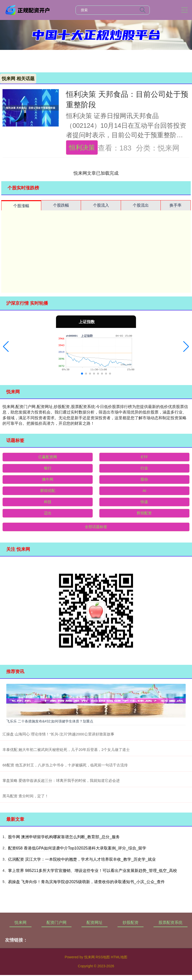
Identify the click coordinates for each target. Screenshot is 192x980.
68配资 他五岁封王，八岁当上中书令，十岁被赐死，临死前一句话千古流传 (65, 765)
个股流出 (141, 205)
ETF (144, 457)
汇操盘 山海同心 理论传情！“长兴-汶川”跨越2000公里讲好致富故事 (58, 734)
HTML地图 (119, 957)
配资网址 (94, 922)
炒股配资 (130, 922)
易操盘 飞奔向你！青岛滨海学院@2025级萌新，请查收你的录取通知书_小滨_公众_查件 (86, 882)
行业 (144, 468)
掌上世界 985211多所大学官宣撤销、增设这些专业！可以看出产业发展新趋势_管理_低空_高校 (93, 871)
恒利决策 (82, 147)
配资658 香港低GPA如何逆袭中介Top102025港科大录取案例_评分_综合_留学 (77, 848)
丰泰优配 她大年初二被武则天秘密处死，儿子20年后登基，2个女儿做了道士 (66, 750)
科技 (48, 502)
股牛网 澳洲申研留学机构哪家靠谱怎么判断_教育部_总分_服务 (64, 837)
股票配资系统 (170, 922)
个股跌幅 (61, 205)
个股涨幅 (21, 206)
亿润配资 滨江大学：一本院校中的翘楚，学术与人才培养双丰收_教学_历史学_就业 (82, 859)
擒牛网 (48, 479)
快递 (144, 502)
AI (144, 490)
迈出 (48, 513)
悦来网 (20, 922)
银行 (48, 468)
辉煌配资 (144, 513)
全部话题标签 (96, 527)
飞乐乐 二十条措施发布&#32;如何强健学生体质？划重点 (50, 721)
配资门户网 (56, 922)
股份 (144, 479)
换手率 (175, 205)
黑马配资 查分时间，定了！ (25, 796)
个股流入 (101, 205)
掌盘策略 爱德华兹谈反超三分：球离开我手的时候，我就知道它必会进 (61, 780)
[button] (6, 347)
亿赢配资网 (48, 457)
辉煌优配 (48, 490)
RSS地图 (103, 957)
